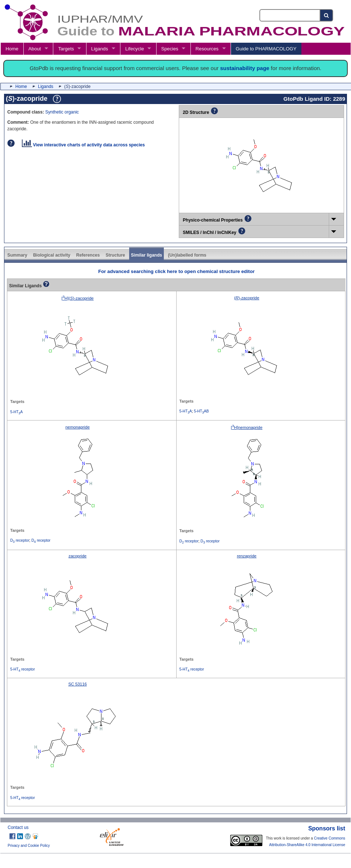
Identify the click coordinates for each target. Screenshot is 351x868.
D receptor (20, 540)
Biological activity (52, 255)
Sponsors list (327, 828)
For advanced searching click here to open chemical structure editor (176, 271)
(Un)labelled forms (187, 255)
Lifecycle (134, 49)
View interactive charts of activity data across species (83, 145)
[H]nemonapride (247, 427)
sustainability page (245, 68)
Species (170, 49)
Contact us (18, 827)
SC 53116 (78, 684)
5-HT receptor (23, 669)
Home (12, 49)
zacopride (78, 556)
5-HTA (16, 412)
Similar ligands (146, 255)
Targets (66, 49)
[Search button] (327, 15)
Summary (17, 255)
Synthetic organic (62, 112)
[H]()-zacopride (77, 298)
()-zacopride (247, 298)
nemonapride (78, 427)
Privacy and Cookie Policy (29, 846)
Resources (207, 49)
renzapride (247, 556)
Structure (115, 255)
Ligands (100, 49)
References (88, 255)
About (35, 49)
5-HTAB (201, 411)
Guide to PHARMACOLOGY (266, 49)
